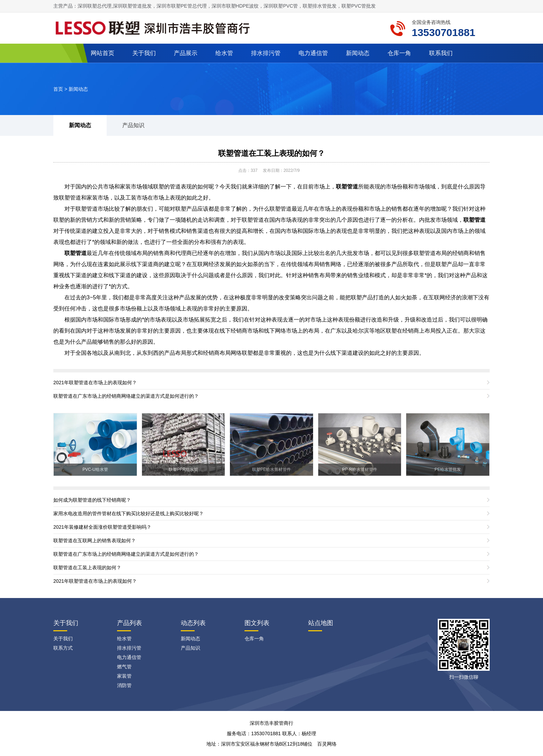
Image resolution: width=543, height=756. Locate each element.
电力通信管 (313, 53)
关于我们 (144, 53)
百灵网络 (327, 744)
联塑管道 (75, 253)
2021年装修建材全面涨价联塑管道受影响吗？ (102, 527)
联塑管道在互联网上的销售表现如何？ (95, 540)
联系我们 (441, 53)
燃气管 (124, 667)
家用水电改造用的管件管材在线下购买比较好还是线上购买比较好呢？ (128, 513)
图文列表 (257, 623)
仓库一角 (399, 53)
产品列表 (130, 623)
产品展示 (186, 53)
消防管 (124, 685)
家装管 (124, 676)
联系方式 (63, 648)
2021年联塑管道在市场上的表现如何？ (95, 383)
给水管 (224, 53)
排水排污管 (266, 53)
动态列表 (193, 623)
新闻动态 (358, 53)
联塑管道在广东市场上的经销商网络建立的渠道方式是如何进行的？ (126, 396)
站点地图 (321, 623)
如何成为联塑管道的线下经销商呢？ (92, 500)
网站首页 (103, 53)
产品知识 (133, 125)
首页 (58, 89)
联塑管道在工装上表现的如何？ (271, 153)
